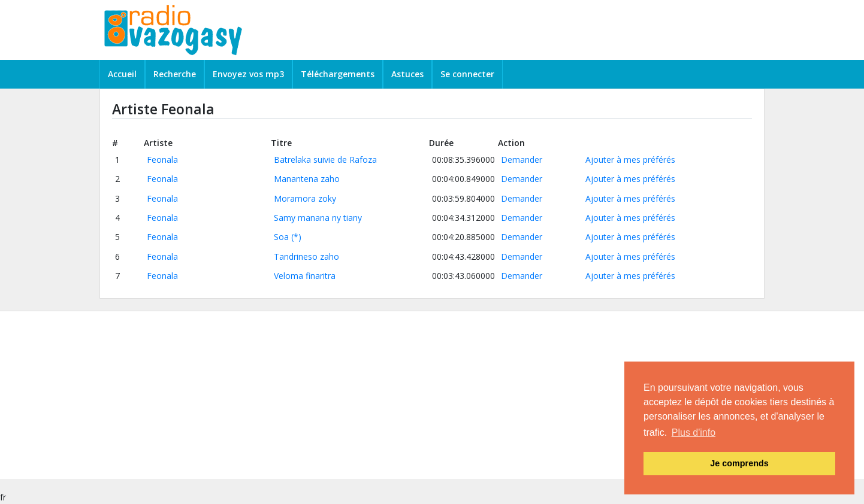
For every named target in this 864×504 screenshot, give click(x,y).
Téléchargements (338, 74)
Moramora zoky (305, 198)
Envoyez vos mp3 (248, 74)
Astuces (407, 74)
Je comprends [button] (739, 463)
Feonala (162, 160)
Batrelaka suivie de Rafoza (325, 160)
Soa (281, 237)
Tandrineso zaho (306, 256)
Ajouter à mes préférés (630, 160)
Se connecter (467, 74)
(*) (296, 237)
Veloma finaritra (305, 276)
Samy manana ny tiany (318, 218)
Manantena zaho (307, 179)
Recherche (175, 74)
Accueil (122, 74)
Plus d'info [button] (694, 432)
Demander (522, 160)
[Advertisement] (360, 395)
